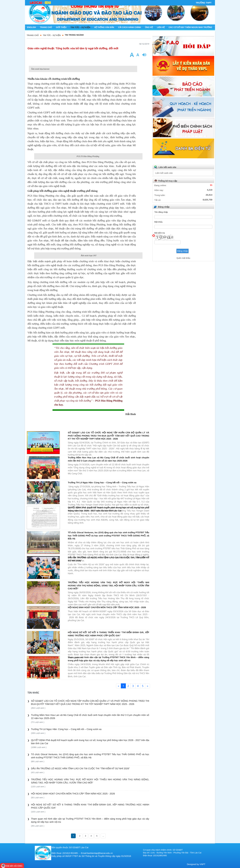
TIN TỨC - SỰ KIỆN (52, 35)
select (210, 173)
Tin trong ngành (74, 35)
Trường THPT (204, 3)
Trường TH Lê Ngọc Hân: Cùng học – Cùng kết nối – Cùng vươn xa (102, 483)
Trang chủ (33, 35)
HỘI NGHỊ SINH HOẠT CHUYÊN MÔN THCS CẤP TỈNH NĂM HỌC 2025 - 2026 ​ (107, 607)
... (103, 836)
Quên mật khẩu (183, 258)
